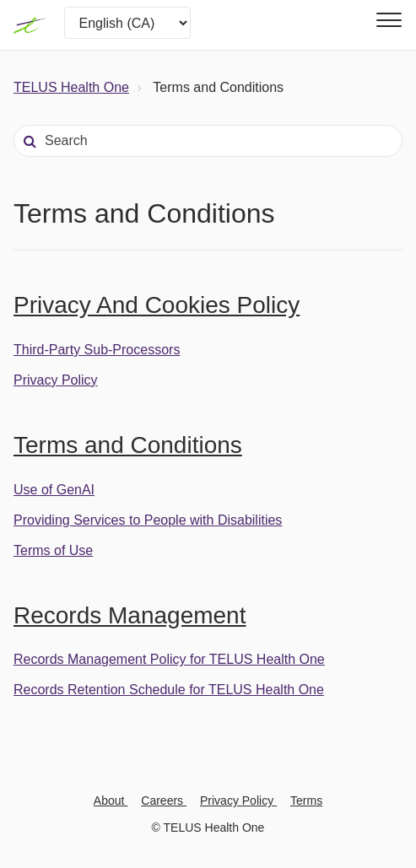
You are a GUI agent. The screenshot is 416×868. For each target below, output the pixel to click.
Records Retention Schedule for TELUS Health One (169, 690)
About (111, 801)
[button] (386, 20)
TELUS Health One (71, 87)
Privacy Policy (56, 380)
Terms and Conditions (128, 445)
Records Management (130, 615)
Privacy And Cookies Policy (157, 305)
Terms (306, 801)
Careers (164, 801)
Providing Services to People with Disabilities (148, 520)
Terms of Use (53, 550)
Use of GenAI (54, 490)
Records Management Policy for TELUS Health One (169, 659)
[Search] (208, 141)
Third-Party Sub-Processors (97, 350)
